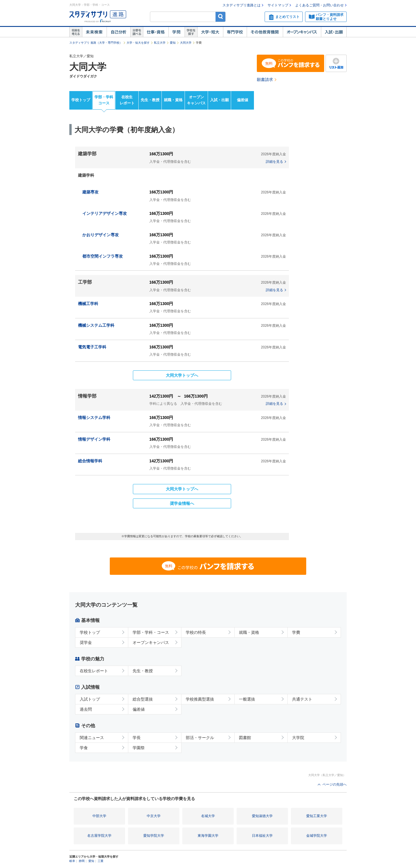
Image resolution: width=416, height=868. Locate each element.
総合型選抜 (143, 699)
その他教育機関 (265, 32)
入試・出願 (334, 32)
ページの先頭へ (335, 784)
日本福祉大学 (262, 836)
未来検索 (94, 32)
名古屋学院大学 (99, 836)
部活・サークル (200, 738)
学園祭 (139, 748)
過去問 (86, 709)
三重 (101, 861)
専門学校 (235, 32)
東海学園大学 (208, 836)
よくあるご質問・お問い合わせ (320, 5)
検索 (221, 17)
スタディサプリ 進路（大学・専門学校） (96, 43)
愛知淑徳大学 (262, 816)
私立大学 (160, 43)
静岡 (82, 861)
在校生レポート (127, 100)
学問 (177, 32)
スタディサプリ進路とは (242, 5)
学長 (137, 738)
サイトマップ (278, 5)
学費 (296, 632)
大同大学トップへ (182, 375)
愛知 (173, 43)
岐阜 (72, 861)
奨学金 (86, 642)
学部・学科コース (104, 100)
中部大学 (99, 816)
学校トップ (81, 100)
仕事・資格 (156, 32)
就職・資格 (173, 100)
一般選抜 (247, 699)
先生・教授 (150, 100)
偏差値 (243, 100)
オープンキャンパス (302, 32)
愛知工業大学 (317, 816)
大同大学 (186, 43)
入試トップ (90, 699)
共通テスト (302, 699)
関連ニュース (92, 738)
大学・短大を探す (138, 43)
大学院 (298, 738)
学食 (84, 748)
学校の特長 (196, 632)
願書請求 (265, 80)
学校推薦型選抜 (200, 699)
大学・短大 (210, 32)
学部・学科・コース (151, 632)
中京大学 (154, 816)
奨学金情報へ (182, 503)
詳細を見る (274, 162)
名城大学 (208, 816)
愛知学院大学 (154, 836)
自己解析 (118, 32)
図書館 (245, 738)
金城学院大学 (317, 836)
